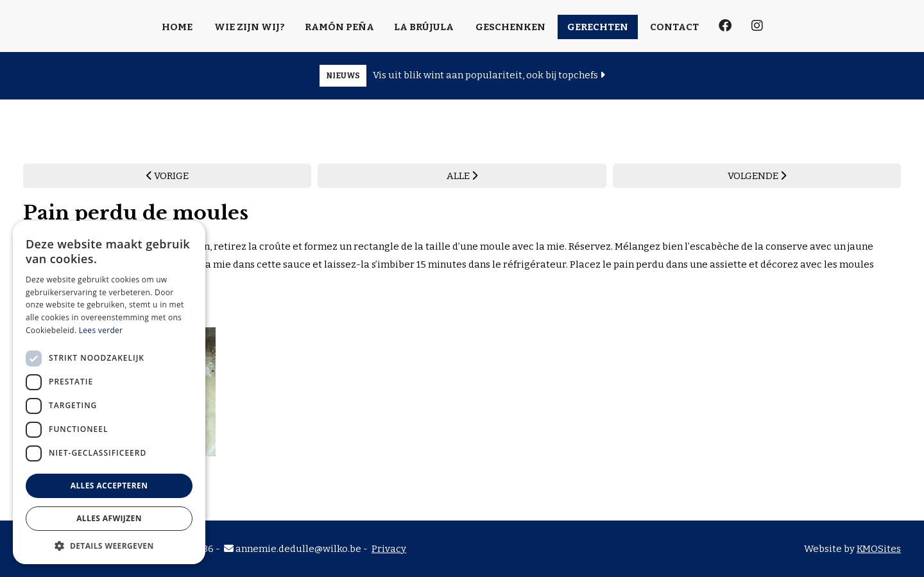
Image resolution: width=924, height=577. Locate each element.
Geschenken (510, 27)
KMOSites (879, 549)
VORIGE (167, 176)
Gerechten (598, 27)
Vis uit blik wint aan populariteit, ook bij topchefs (462, 76)
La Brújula (424, 27)
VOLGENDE (757, 176)
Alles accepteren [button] (109, 486)
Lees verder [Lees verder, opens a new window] (101, 330)
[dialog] (109, 392)
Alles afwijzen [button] (109, 518)
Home (177, 27)
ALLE (462, 176)
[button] (109, 545)
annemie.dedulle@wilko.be (293, 549)
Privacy (389, 549)
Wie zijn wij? (250, 27)
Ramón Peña (339, 27)
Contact (674, 27)
